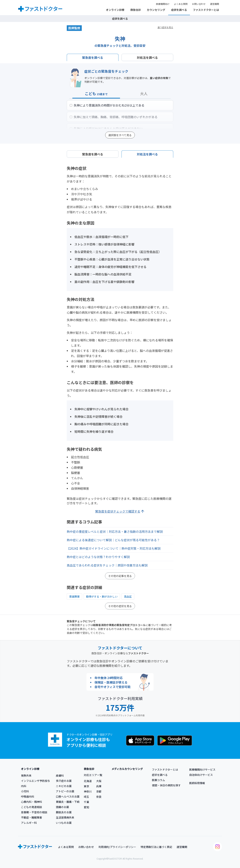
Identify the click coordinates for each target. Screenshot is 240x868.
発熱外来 (26, 775)
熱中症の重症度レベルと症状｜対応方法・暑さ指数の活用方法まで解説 (115, 531)
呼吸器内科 (28, 796)
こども (96, 94)
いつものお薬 (64, 823)
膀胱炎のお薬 (64, 812)
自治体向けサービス (201, 775)
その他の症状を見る (120, 606)
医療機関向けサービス (202, 769)
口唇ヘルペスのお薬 (68, 796)
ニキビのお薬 (64, 786)
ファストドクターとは (206, 10)
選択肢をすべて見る (120, 135)
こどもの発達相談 (31, 807)
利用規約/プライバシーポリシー (117, 847)
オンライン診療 (115, 10)
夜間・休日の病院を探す (166, 785)
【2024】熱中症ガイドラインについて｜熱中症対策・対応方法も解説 (114, 548)
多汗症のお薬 (64, 781)
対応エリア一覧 (93, 775)
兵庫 (99, 786)
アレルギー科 (29, 823)
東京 (86, 786)
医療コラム (158, 780)
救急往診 (136, 10)
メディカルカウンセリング (127, 769)
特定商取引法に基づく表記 (156, 847)
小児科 (25, 791)
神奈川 (88, 791)
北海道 (88, 781)
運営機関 (214, 4)
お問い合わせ (199, 4)
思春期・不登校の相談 (34, 812)
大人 (144, 94)
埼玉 (86, 797)
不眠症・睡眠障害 (31, 817)
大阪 (99, 781)
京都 (99, 791)
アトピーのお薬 (65, 791)
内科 (24, 786)
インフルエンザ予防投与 (35, 781)
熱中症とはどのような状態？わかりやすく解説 (98, 557)
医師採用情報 (197, 783)
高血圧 (128, 596)
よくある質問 (181, 4)
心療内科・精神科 (31, 802)
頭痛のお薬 (62, 807)
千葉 (86, 802)
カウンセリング (156, 10)
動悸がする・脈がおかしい (102, 596)
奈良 (99, 797)
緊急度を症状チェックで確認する (120, 511)
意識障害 (74, 596)
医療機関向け (163, 4)
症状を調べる (179, 10)
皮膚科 (60, 775)
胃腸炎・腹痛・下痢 (68, 802)
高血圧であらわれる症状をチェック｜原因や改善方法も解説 (107, 565)
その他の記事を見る (120, 576)
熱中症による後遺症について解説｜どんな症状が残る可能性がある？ (113, 540)
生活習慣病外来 (65, 817)
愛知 (86, 807)
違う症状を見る (165, 27)
